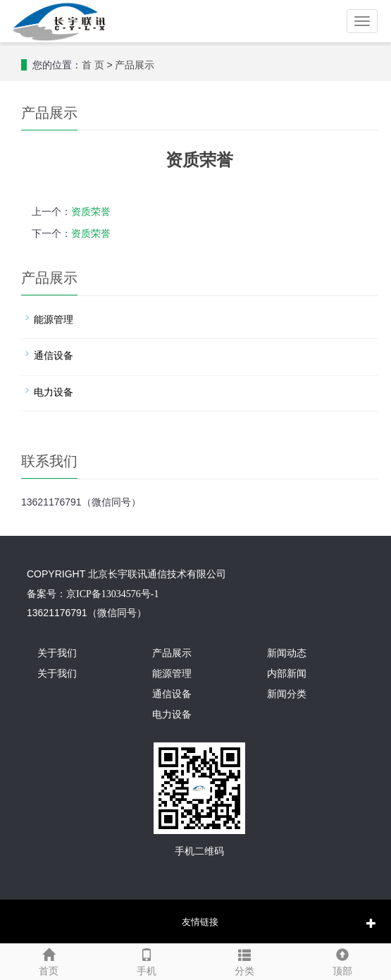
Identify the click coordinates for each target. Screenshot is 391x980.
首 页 (93, 65)
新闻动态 (287, 653)
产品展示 (135, 65)
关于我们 (57, 653)
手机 (147, 960)
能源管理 (54, 320)
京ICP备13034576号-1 (112, 594)
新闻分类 (287, 694)
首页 (49, 960)
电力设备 (54, 392)
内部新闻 (287, 674)
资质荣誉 (91, 212)
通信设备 (54, 356)
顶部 (342, 960)
